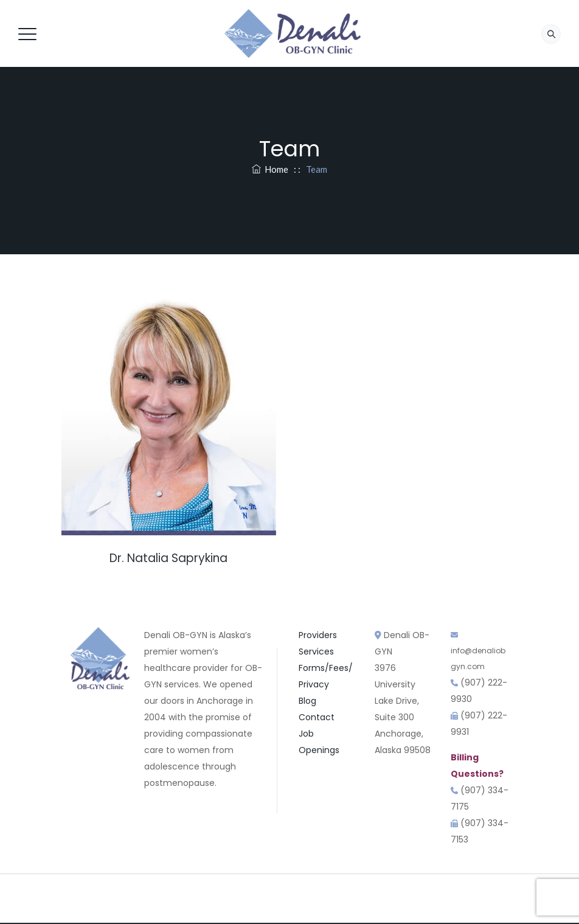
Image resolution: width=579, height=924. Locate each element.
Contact (317, 717)
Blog (307, 701)
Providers (318, 635)
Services (316, 651)
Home (270, 169)
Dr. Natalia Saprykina (168, 558)
